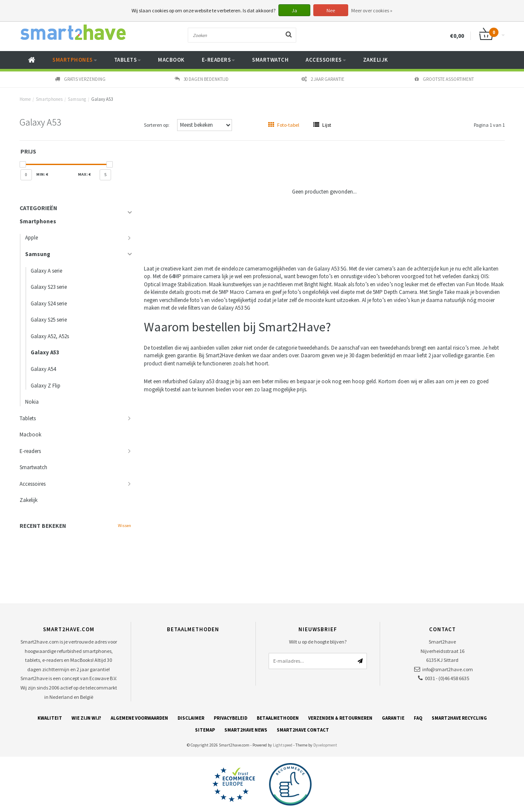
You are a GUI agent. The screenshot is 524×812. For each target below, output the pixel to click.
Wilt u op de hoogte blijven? (318, 642)
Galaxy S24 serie (49, 303)
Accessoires (326, 60)
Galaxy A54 (43, 369)
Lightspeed (283, 745)
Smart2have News (246, 730)
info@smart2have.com (448, 669)
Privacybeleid (231, 718)
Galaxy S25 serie (49, 320)
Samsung (77, 99)
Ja (294, 10)
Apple (31, 238)
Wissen (125, 526)
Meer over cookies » (372, 10)
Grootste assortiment (444, 79)
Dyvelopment (325, 745)
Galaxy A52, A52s (50, 336)
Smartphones (75, 60)
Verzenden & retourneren (340, 718)
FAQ (418, 718)
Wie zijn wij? (86, 718)
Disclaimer (191, 718)
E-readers (219, 60)
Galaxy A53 (102, 99)
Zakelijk (376, 60)
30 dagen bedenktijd (202, 79)
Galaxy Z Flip (46, 386)
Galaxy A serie (46, 271)
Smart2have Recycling (459, 718)
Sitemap (205, 730)
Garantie (393, 718)
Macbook (171, 60)
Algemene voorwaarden (139, 718)
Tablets (128, 60)
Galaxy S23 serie (49, 287)
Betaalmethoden (278, 718)
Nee (331, 10)
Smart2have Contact (303, 730)
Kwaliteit (50, 718)
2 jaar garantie (323, 79)
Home (25, 99)
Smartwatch (270, 60)
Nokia (32, 402)
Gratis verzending (80, 79)
